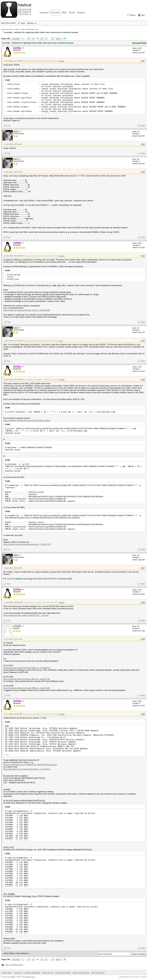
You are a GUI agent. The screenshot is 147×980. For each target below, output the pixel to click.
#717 (143, 568)
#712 (143, 144)
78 (53, 39)
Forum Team (7, 973)
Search (133, 15)
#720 (143, 714)
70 (29, 39)
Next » (58, 39)
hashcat (44, 13)
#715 (143, 341)
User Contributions (28, 29)
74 (46, 39)
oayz (16, 131)
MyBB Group (30, 977)
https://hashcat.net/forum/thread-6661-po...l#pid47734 (27, 679)
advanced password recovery (24, 9)
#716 (143, 380)
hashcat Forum (8, 29)
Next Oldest (10, 953)
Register (30, 23)
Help (143, 15)
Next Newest (22, 953)
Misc (17, 29)
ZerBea (62, 61)
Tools (72, 13)
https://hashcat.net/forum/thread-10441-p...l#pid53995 (27, 310)
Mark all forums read (81, 973)
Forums (55, 13)
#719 (143, 639)
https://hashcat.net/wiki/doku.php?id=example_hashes (27, 420)
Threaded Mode (139, 43)
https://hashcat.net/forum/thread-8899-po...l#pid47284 (27, 688)
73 (42, 39)
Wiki (64, 13)
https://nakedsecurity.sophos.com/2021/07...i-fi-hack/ (26, 615)
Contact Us (18, 973)
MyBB (12, 977)
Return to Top (48, 973)
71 (33, 39)
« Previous (16, 39)
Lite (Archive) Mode (63, 973)
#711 (143, 61)
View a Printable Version (14, 965)
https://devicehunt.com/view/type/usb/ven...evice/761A (27, 769)
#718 (143, 602)
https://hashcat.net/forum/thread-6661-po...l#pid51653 (27, 668)
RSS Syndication (98, 973)
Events (81, 13)
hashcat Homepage (32, 973)
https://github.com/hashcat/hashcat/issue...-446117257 (27, 544)
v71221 (17, 626)
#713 (143, 172)
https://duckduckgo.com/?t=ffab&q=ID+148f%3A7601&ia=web (30, 765)
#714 (143, 256)
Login (23, 23)
